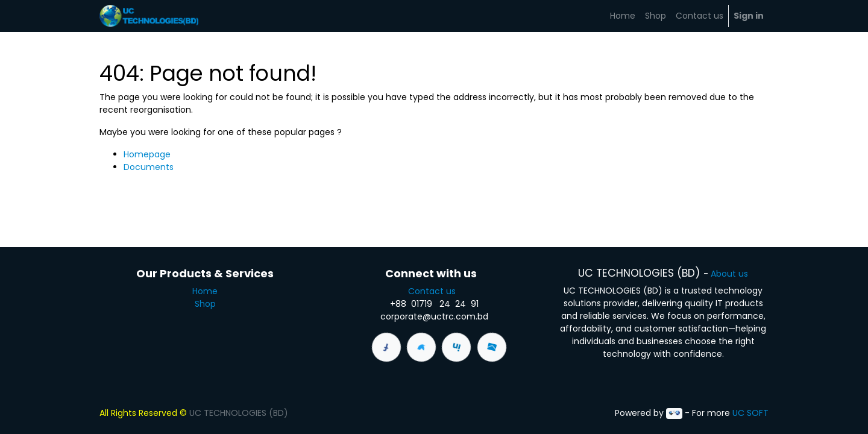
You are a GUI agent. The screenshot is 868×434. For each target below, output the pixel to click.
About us (729, 274)
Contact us (434, 291)
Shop (205, 304)
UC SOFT (750, 413)
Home (205, 291)
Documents (149, 167)
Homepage (147, 154)
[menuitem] (623, 16)
